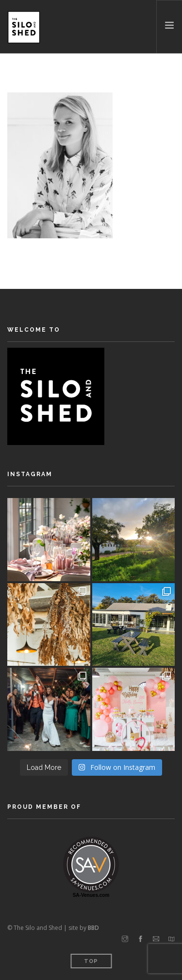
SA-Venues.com (91, 895)
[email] (156, 939)
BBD (93, 928)
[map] (172, 939)
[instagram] (125, 939)
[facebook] (141, 939)
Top (91, 961)
